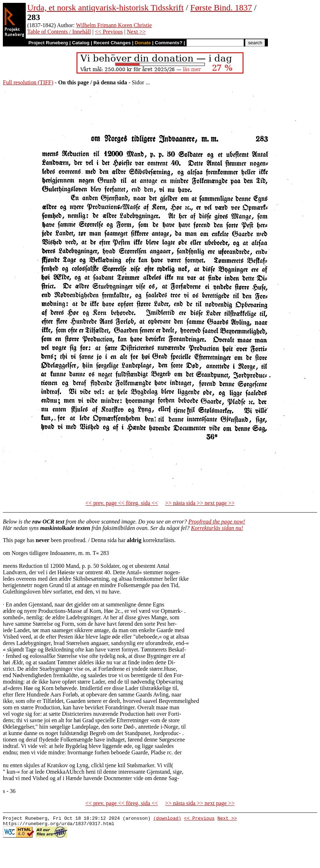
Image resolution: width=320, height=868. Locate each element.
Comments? (169, 43)
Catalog (81, 43)
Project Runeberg (48, 43)
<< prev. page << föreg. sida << (122, 503)
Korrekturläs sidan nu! (217, 528)
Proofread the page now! (217, 522)
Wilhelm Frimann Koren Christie (114, 25)
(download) (167, 819)
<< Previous (109, 32)
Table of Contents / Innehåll (59, 32)
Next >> (136, 32)
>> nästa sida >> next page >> (200, 503)
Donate (143, 43)
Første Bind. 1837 (221, 8)
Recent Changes (112, 43)
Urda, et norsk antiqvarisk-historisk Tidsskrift (105, 8)
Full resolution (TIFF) (28, 82)
